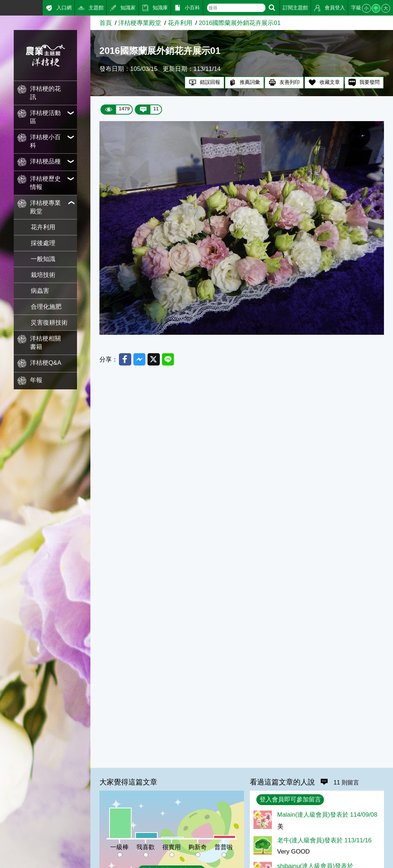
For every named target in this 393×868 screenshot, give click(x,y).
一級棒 (119, 847)
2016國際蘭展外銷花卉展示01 (240, 23)
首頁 (106, 23)
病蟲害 (40, 291)
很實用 (172, 847)
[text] (236, 8)
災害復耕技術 (49, 323)
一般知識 (43, 259)
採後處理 (43, 243)
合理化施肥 (46, 307)
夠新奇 (198, 847)
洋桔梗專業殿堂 (140, 23)
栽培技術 (43, 275)
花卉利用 (43, 227)
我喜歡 (146, 847)
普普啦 (224, 847)
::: (3, 7)
